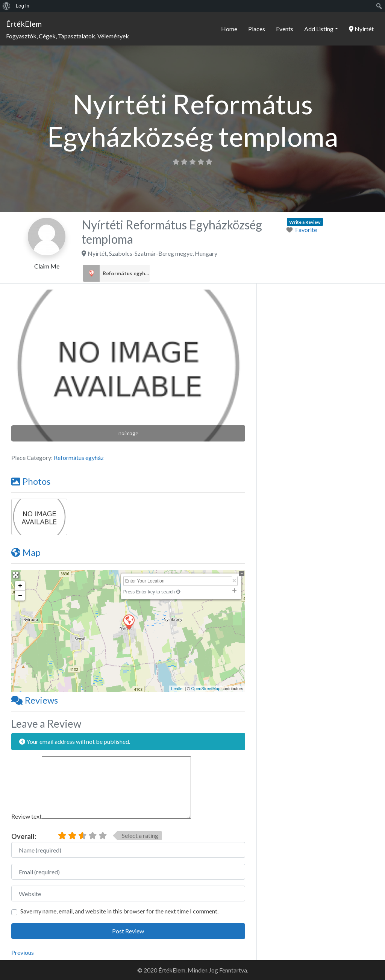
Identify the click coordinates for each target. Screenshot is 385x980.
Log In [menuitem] (23, 6)
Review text (27, 816)
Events (285, 29)
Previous (23, 952)
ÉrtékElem (24, 24)
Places (257, 29)
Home (229, 29)
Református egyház (126, 273)
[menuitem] (7, 6)
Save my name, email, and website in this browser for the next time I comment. (119, 911)
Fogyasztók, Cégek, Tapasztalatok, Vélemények (67, 36)
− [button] (20, 596)
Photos (31, 481)
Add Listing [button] (319, 29)
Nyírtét (361, 29)
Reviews (35, 700)
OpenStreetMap (206, 689)
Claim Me (47, 266)
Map (26, 552)
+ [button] (20, 586)
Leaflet (177, 689)
